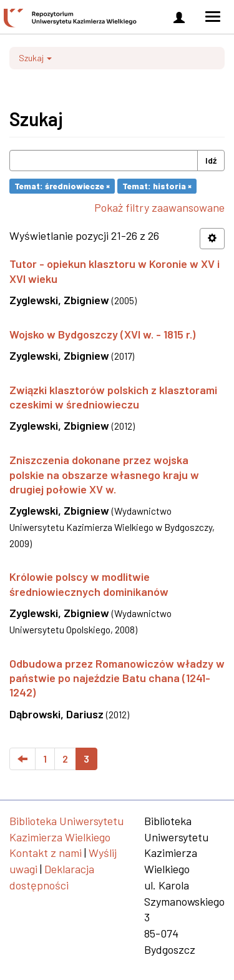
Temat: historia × (157, 186)
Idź (211, 160)
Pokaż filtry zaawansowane (159, 207)
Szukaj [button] (35, 58)
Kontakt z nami (46, 853)
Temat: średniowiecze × (62, 186)
